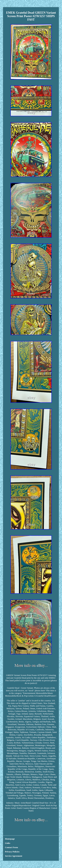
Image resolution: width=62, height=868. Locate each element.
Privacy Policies (12, 852)
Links (8, 843)
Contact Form (11, 847)
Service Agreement (14, 856)
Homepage (10, 839)
